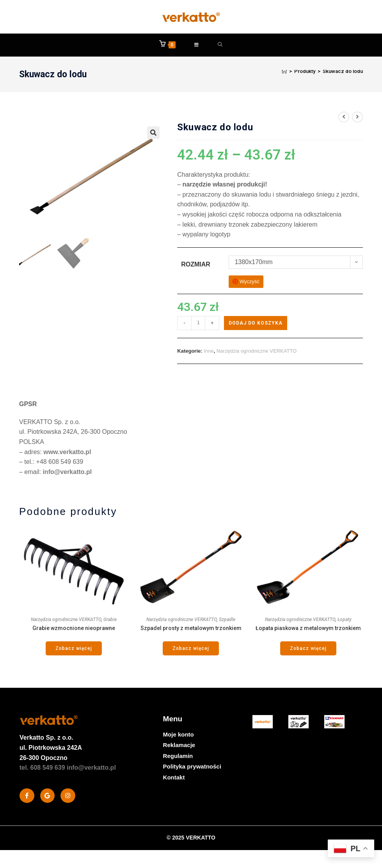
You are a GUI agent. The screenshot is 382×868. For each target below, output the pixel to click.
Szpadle (227, 620)
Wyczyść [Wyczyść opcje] (250, 282)
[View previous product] (344, 117)
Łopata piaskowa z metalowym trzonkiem (308, 628)
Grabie (110, 620)
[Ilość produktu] (198, 323)
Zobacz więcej (74, 649)
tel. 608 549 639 (42, 768)
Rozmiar (196, 265)
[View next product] (357, 117)
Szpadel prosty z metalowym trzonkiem (191, 628)
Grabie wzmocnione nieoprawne (74, 628)
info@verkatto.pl (67, 472)
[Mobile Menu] (197, 45)
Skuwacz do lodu (343, 72)
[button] (153, 133)
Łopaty (345, 620)
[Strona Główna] (284, 72)
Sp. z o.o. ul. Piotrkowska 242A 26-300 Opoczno (51, 748)
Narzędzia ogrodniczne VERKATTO (257, 351)
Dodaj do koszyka (256, 323)
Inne (209, 351)
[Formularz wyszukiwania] (220, 45)
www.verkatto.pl (67, 452)
